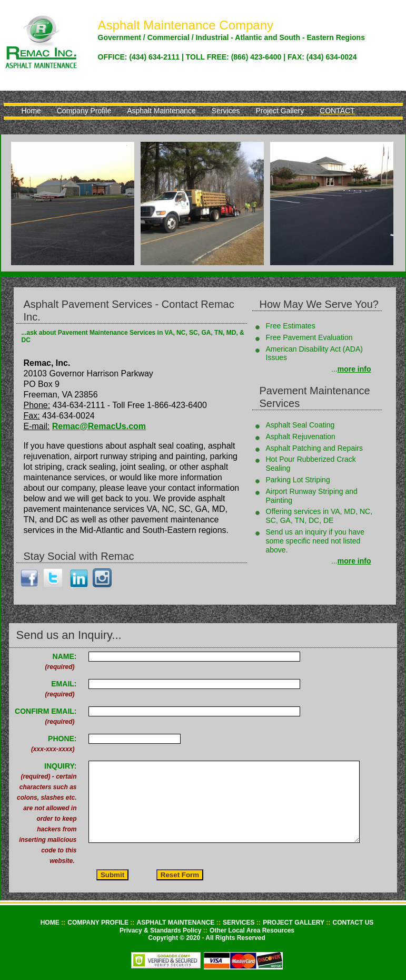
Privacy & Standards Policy (161, 930)
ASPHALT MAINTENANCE (177, 923)
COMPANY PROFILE (99, 923)
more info (354, 369)
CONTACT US (353, 923)
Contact (337, 111)
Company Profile (84, 111)
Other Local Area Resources (252, 930)
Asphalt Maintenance (161, 111)
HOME (51, 923)
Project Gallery (280, 111)
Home (31, 111)
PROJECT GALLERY (294, 923)
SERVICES (240, 923)
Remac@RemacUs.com (99, 426)
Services (226, 111)
